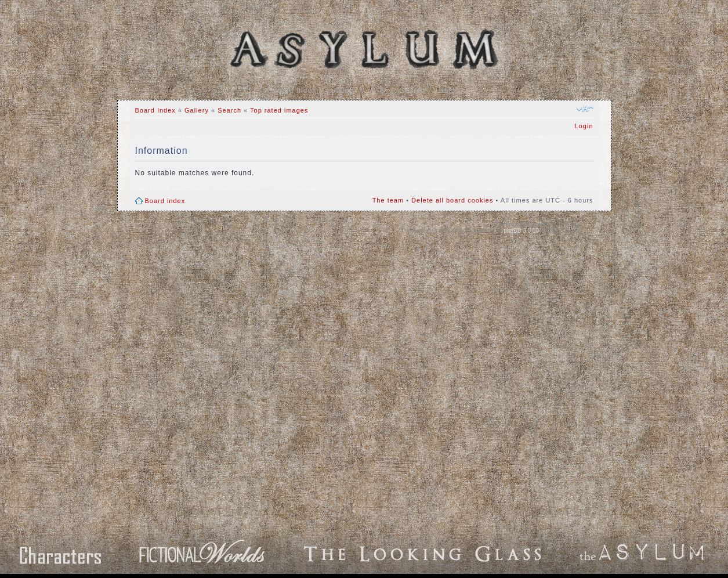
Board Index (294, 91)
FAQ (378, 91)
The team (388, 200)
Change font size (585, 109)
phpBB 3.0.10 (521, 231)
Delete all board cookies (452, 200)
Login (584, 126)
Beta (448, 91)
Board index (165, 201)
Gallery (343, 91)
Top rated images (279, 110)
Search (412, 91)
